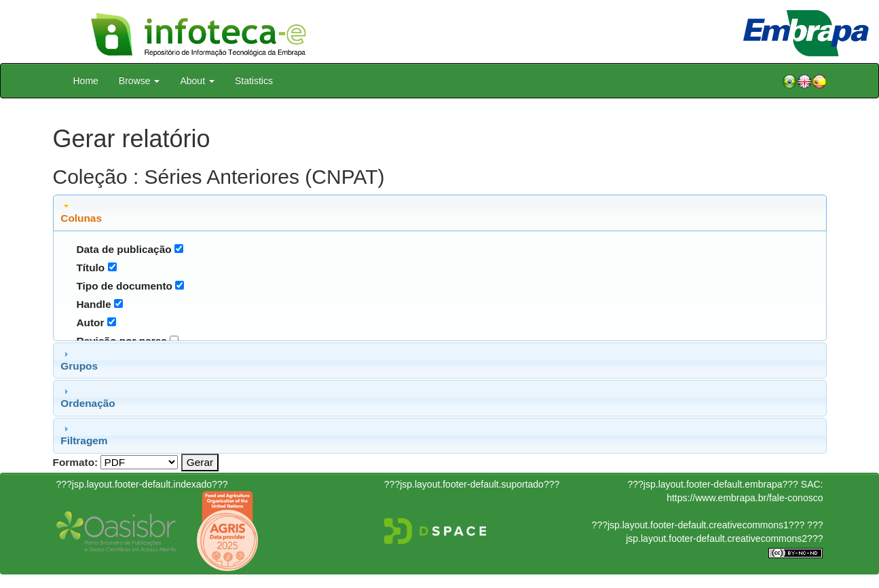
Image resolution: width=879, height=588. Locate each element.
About (197, 81)
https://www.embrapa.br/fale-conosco (745, 498)
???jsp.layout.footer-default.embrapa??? (713, 484)
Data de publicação (124, 249)
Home (86, 81)
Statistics (254, 81)
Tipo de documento (124, 286)
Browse (139, 81)
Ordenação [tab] (88, 397)
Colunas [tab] (81, 212)
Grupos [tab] (79, 360)
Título (90, 268)
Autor (90, 322)
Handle (93, 304)
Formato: (76, 462)
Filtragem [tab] (84, 435)
